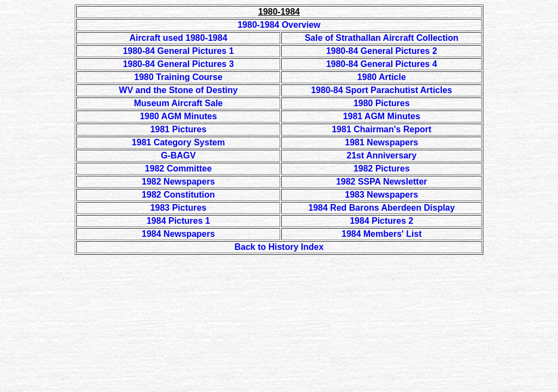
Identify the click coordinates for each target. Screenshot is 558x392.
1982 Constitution (178, 195)
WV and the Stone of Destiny (178, 90)
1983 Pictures (178, 208)
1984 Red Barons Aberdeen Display (382, 208)
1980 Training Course (178, 77)
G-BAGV (178, 155)
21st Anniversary (381, 155)
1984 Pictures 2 (382, 221)
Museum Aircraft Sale (178, 103)
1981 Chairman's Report (382, 129)
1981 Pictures (178, 129)
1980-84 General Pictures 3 (178, 64)
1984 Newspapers (178, 234)
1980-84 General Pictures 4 (381, 64)
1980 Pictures (382, 103)
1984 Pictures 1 (178, 221)
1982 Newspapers (178, 182)
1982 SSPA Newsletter (382, 182)
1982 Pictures (382, 169)
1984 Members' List (382, 234)
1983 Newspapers (381, 195)
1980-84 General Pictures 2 (381, 51)
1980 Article (382, 77)
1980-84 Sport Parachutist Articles (382, 90)
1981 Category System (178, 142)
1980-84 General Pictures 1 (178, 51)
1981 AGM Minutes (381, 116)
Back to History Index (279, 247)
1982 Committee (178, 169)
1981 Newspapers (381, 142)
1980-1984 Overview (279, 25)
